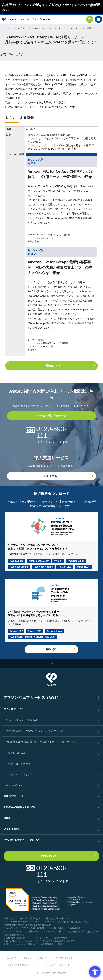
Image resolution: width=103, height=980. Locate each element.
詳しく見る (51, 476)
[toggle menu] (99, 19)
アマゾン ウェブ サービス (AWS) (34, 19)
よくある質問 (11, 829)
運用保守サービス (14, 796)
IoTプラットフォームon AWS (22, 720)
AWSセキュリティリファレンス (21, 840)
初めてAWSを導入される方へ (20, 807)
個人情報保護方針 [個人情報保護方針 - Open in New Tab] (64, 958)
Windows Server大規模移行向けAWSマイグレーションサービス (41, 742)
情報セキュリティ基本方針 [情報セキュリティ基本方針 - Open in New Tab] (36, 958)
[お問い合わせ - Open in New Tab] (90, 19)
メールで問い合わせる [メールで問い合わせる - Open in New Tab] (51, 416)
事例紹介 (9, 818)
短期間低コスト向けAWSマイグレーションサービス (34, 731)
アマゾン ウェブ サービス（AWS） (32, 698)
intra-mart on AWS (16, 753)
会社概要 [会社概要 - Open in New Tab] (11, 958)
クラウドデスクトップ (18, 774)
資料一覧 (51, 649)
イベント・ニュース (62, 28)
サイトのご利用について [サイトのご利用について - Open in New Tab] (19, 965)
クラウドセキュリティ (18, 764)
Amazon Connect (15, 785)
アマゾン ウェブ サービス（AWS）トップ (27, 28)
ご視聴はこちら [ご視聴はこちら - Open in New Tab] (51, 366)
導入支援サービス (14, 709)
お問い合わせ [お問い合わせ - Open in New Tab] (49, 856)
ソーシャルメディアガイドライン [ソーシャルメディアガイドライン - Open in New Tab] (54, 965)
